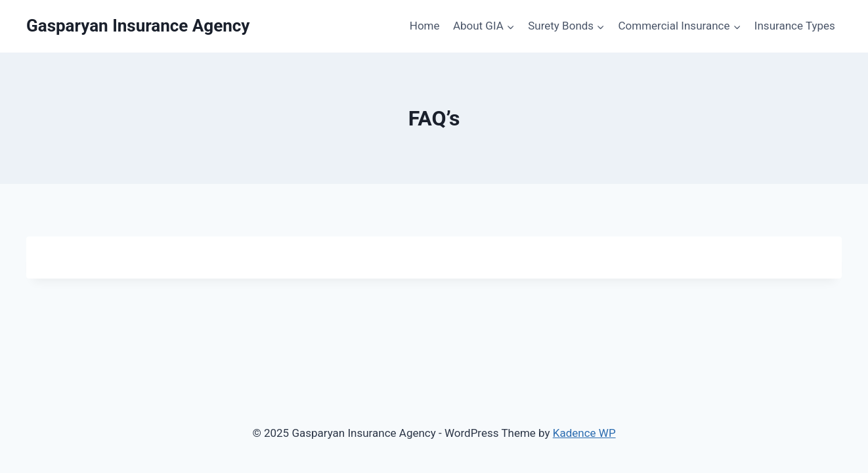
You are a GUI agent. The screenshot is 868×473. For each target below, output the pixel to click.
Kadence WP (584, 433)
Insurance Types (795, 26)
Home (425, 26)
